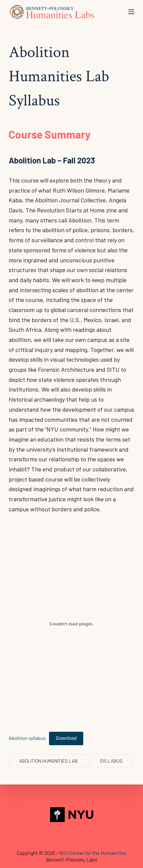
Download (66, 738)
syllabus (111, 761)
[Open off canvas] (131, 12)
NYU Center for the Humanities (93, 853)
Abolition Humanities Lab (48, 761)
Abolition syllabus (27, 738)
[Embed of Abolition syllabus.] (72, 624)
